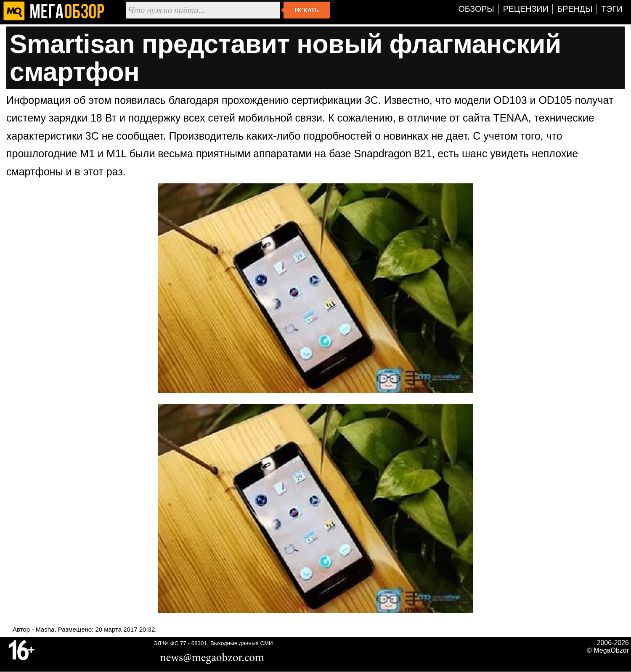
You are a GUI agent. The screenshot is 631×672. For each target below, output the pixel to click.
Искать (306, 10)
